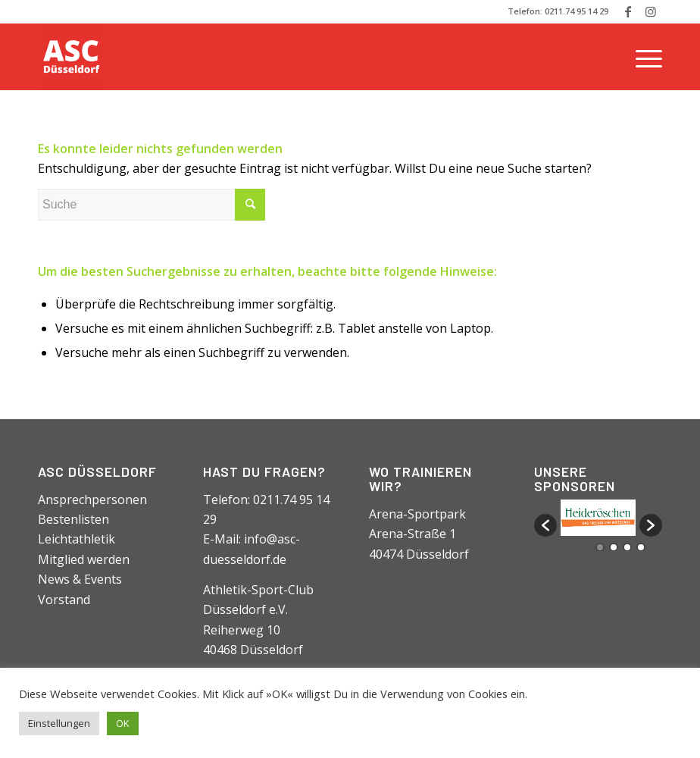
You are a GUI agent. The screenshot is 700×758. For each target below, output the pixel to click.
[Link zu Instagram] (651, 11)
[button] (545, 525)
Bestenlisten (73, 519)
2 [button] (614, 547)
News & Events (80, 579)
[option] (598, 518)
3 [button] (627, 547)
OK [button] (123, 723)
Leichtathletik (77, 539)
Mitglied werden (84, 559)
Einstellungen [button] (59, 723)
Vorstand (64, 600)
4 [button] (641, 547)
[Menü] (645, 57)
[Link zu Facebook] (628, 11)
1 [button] (600, 547)
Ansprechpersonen (92, 500)
